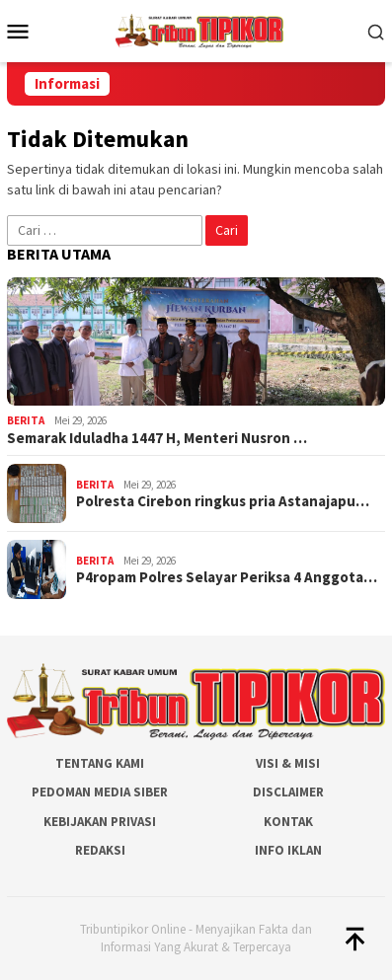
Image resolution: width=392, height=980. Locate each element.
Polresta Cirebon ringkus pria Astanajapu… (223, 501)
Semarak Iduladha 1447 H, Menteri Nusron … (157, 438)
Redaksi (100, 850)
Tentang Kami (100, 763)
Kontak (288, 822)
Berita (26, 420)
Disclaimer (288, 792)
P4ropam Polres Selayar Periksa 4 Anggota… (227, 577)
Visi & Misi (288, 763)
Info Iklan (288, 850)
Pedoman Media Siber (100, 792)
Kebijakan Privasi (100, 822)
